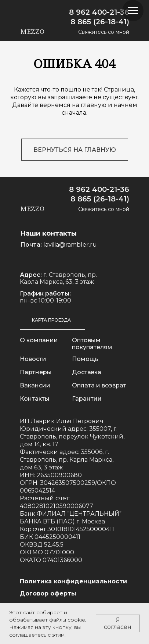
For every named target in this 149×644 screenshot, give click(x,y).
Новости (33, 359)
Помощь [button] (85, 359)
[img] (61, 13)
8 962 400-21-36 (99, 12)
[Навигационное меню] (133, 11)
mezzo (32, 32)
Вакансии (35, 385)
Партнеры (36, 372)
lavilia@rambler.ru (70, 245)
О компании (39, 340)
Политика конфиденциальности (73, 581)
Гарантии (87, 399)
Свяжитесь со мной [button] (104, 32)
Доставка (87, 372)
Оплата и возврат (99, 385)
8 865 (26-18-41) (100, 22)
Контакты (35, 399)
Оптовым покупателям (92, 344)
